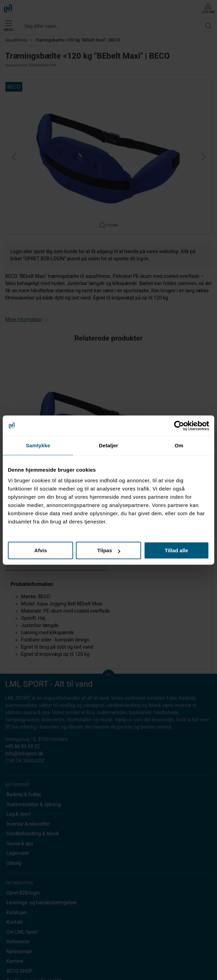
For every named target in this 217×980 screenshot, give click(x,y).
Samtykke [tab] (38, 445)
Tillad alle (176, 550)
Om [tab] (179, 445)
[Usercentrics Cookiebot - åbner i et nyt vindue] (179, 426)
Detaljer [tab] (108, 445)
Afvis (41, 550)
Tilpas (109, 550)
